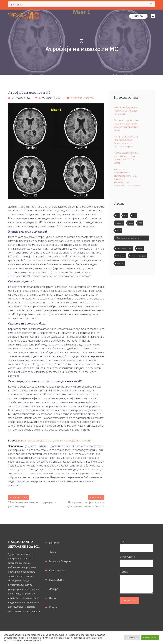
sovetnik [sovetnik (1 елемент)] (120, 223)
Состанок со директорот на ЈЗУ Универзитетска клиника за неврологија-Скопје (126, 125)
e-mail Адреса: (137, 560)
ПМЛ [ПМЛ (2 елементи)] (119, 230)
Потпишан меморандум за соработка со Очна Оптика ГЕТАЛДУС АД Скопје (126, 158)
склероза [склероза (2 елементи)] (120, 263)
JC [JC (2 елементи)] (117, 215)
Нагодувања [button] (132, 638)
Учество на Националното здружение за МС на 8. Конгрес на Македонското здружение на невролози (127, 177)
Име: (137, 545)
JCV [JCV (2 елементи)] (125, 215)
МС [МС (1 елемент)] (140, 223)
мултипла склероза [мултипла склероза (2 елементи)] (138, 256)
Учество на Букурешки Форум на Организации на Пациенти (126, 111)
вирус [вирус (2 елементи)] (140, 248)
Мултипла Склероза (82, 98)
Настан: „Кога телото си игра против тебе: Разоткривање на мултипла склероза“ (126, 141)
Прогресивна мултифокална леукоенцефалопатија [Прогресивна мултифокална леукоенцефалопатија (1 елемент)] (128, 239)
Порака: (137, 582)
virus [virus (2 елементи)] (131, 223)
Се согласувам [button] (150, 638)
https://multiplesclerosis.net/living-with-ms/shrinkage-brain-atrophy (55, 441)
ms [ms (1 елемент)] (134, 215)
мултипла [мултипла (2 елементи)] (120, 256)
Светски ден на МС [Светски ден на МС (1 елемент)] (124, 248)
